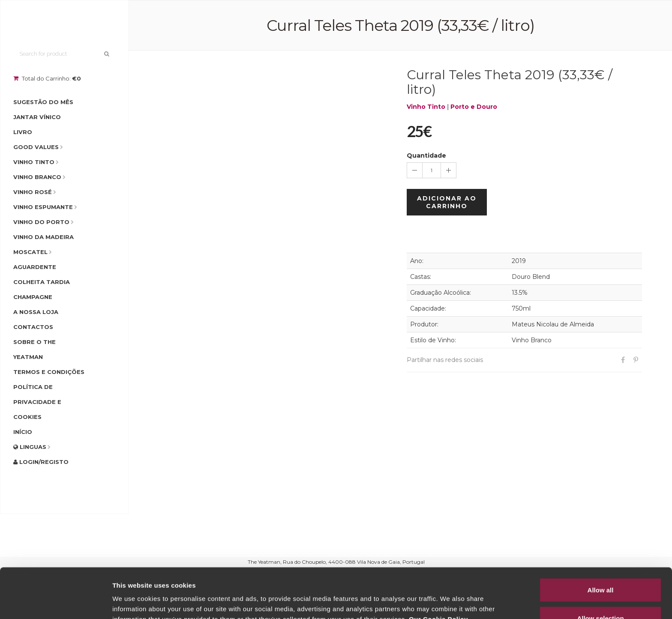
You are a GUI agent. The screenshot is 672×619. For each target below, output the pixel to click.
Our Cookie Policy (438, 569)
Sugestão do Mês (43, 102)
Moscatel (30, 252)
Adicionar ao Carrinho (447, 202)
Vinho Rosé (33, 192)
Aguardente (35, 267)
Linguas (30, 447)
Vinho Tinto (34, 162)
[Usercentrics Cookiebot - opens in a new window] (55, 602)
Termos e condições (49, 372)
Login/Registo (41, 462)
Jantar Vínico (37, 117)
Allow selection (600, 568)
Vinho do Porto (41, 222)
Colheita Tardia (42, 282)
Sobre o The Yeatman (34, 349)
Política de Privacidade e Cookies (37, 402)
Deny (601, 596)
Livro (23, 132)
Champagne (33, 297)
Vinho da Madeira (43, 237)
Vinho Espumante (43, 207)
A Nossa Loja (36, 312)
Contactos (33, 327)
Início (23, 432)
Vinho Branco (37, 177)
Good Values (36, 147)
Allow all (601, 540)
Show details (450, 597)
